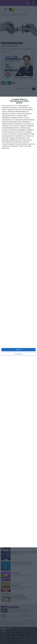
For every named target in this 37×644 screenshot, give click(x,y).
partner (15, 106)
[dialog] (18, 322)
